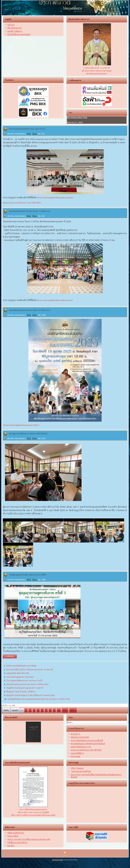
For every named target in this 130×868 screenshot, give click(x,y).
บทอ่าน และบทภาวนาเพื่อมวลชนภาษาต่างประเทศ (29, 839)
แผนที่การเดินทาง (15, 31)
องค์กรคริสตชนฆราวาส (81, 747)
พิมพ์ (29, 134)
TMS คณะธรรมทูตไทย (81, 771)
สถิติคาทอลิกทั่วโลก (16, 833)
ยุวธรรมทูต (75, 756)
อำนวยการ (75, 734)
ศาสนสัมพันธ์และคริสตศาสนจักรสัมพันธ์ (88, 744)
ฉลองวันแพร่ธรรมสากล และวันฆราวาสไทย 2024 (27, 684)
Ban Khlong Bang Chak (77, 117)
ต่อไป (65, 710)
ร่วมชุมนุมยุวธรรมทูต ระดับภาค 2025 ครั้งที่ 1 (28, 575)
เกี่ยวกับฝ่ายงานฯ (14, 28)
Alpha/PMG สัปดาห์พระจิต (18, 673)
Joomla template (58, 860)
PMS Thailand (77, 768)
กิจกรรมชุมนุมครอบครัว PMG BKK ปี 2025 (27, 129)
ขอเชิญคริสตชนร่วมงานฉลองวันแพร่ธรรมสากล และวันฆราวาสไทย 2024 (39, 699)
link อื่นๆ (11, 846)
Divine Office (13, 836)
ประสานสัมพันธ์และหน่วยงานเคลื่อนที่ (87, 740)
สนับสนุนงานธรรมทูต (80, 737)
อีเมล (35, 134)
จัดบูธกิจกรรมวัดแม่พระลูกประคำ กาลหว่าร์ (25, 688)
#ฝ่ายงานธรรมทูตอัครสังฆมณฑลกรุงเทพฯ (55, 198)
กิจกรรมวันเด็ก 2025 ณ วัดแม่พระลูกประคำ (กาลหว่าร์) (30, 670)
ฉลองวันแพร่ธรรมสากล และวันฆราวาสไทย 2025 (30, 211)
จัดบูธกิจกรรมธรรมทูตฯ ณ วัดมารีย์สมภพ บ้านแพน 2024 (30, 695)
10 (59, 710)
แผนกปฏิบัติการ (77, 753)
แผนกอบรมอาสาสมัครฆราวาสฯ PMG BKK (22, 203)
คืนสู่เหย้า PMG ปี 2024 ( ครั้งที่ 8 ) (21, 692)
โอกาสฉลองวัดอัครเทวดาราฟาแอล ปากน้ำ (24, 681)
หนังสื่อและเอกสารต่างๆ (17, 842)
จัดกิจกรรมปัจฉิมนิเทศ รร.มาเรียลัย (21, 666)
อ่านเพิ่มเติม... (10, 656)
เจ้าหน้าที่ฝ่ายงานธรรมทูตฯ (19, 34)
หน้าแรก (11, 25)
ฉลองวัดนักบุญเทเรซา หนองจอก (20, 677)
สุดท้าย (73, 710)
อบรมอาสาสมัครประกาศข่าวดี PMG (86, 750)
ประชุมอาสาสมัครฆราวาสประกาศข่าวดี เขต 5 (28, 434)
